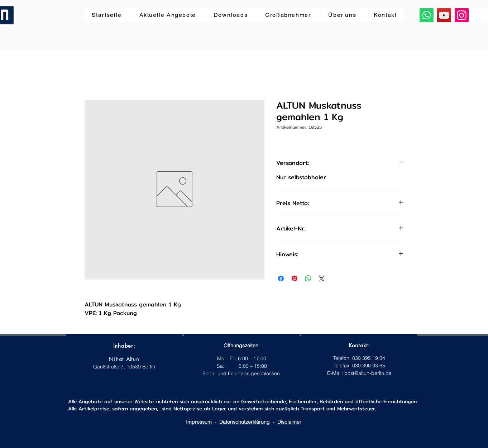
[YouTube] (444, 15)
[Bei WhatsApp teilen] (308, 278)
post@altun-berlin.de (368, 373)
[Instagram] (462, 15)
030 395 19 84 (369, 358)
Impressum (200, 422)
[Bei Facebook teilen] (281, 278)
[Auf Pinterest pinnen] (295, 278)
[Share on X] (322, 278)
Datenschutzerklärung (245, 422)
